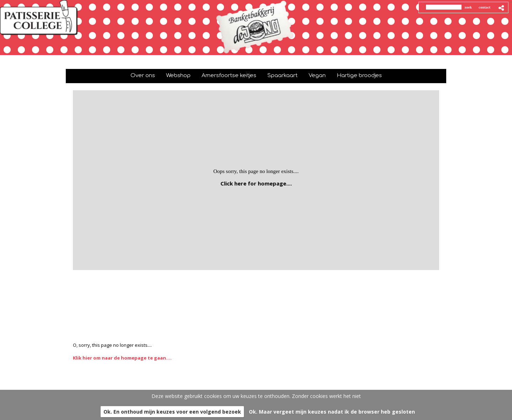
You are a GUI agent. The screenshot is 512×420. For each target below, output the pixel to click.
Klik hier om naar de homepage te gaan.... (122, 358)
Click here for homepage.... (256, 183)
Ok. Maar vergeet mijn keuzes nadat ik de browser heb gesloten (332, 412)
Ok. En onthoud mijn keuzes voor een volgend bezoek (172, 412)
